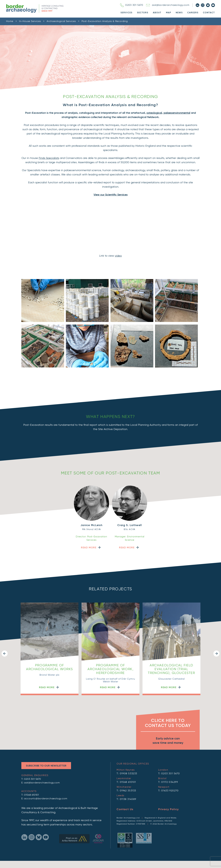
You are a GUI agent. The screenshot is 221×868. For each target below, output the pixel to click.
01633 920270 (170, 761)
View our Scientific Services (111, 195)
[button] (5, 636)
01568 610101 (31, 765)
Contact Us (125, 779)
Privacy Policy (168, 779)
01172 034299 (170, 752)
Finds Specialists (49, 158)
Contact (209, 13)
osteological (154, 113)
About (157, 13)
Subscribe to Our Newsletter (46, 736)
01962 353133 (128, 761)
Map (169, 13)
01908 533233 (128, 744)
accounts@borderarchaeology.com (46, 769)
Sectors (143, 13)
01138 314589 (128, 769)
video (118, 256)
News (179, 13)
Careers (193, 13)
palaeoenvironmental (177, 113)
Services (127, 13)
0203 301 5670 (132, 5)
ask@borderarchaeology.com (168, 5)
